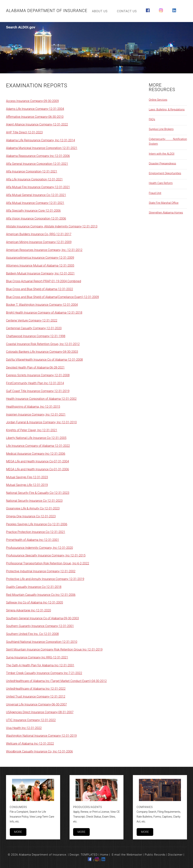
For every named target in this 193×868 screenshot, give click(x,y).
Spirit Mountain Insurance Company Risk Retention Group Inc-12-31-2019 (54, 649)
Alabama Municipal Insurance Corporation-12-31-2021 (42, 148)
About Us (100, 11)
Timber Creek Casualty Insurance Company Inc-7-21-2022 (44, 673)
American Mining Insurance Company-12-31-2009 (39, 242)
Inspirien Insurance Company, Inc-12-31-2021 (36, 415)
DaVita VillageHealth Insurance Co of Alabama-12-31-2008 (44, 360)
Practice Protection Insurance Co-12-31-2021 (36, 532)
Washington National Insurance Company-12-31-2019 (41, 736)
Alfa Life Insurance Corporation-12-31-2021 (34, 179)
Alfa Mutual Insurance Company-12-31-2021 (35, 203)
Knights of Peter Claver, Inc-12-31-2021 (32, 430)
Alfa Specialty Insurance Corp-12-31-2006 (33, 211)
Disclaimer (175, 855)
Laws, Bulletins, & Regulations (167, 109)
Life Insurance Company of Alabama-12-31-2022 (38, 446)
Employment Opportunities (165, 173)
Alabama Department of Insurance (47, 11)
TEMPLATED (89, 855)
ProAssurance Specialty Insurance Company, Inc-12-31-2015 (46, 555)
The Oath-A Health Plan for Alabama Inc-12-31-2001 (40, 665)
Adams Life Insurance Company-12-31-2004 (35, 109)
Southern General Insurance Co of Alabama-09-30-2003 (42, 618)
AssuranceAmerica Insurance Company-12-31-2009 (40, 258)
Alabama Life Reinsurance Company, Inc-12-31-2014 (41, 140)
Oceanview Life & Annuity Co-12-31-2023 (33, 508)
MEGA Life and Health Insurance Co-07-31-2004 (38, 461)
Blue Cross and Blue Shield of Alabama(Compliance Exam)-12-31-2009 (52, 297)
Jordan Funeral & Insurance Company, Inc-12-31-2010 (41, 422)
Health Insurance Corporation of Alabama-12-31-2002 (41, 399)
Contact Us (127, 11)
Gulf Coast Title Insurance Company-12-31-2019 (38, 391)
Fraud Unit (155, 193)
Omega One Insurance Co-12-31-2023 (31, 516)
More (18, 832)
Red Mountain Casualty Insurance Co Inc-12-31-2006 (41, 595)
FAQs (152, 119)
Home (104, 855)
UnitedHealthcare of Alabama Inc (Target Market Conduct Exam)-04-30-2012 (56, 681)
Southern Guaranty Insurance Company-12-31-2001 (40, 626)
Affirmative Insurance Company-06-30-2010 (35, 117)
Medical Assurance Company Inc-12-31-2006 (36, 454)
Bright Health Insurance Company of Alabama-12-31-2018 (44, 313)
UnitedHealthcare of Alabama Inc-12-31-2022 (36, 689)
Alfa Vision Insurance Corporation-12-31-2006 (36, 219)
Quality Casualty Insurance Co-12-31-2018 (34, 587)
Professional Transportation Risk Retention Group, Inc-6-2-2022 (48, 563)
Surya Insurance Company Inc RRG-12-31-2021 (37, 657)
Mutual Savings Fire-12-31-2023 (27, 477)
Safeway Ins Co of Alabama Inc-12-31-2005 (34, 602)
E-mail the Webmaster (127, 855)
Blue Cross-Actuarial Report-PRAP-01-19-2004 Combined (44, 281)
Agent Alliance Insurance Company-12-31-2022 (37, 124)
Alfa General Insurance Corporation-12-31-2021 (37, 164)
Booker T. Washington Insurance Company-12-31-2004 (42, 305)
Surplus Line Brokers (161, 129)
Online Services (158, 100)
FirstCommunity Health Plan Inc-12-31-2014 (35, 383)
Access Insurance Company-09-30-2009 (32, 101)
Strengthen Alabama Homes (166, 213)
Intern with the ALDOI (162, 154)
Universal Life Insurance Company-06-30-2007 (36, 704)
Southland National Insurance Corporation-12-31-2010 (42, 642)
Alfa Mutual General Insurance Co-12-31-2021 (36, 195)
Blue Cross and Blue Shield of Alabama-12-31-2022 (39, 289)
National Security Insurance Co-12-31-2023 (34, 501)
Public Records (155, 855)
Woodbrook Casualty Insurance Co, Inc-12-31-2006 (39, 751)
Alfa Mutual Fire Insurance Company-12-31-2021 (38, 187)
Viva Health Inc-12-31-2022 (24, 728)
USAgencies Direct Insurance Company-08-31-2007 (40, 712)
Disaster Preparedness (163, 163)
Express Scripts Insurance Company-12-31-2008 (38, 375)
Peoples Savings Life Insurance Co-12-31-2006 (37, 524)
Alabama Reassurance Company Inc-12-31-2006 (38, 156)
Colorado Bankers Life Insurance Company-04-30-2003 (42, 352)
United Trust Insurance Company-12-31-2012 (36, 697)
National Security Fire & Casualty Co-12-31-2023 (38, 493)
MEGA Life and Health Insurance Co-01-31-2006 (38, 469)
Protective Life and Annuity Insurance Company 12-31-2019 (45, 579)
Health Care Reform (161, 183)
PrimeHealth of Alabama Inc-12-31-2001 (33, 540)
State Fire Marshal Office (164, 203)
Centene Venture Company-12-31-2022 (32, 320)
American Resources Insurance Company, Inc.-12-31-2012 (44, 250)
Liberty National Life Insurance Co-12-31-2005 (36, 438)
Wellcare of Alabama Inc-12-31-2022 (30, 744)
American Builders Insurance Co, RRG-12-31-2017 (39, 234)
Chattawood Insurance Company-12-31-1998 (36, 336)
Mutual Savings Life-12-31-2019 (27, 485)
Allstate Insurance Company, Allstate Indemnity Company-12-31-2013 (52, 226)
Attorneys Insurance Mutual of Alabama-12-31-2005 (40, 266)
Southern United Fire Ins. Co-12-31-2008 (32, 634)
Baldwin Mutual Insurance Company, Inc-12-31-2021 (40, 273)
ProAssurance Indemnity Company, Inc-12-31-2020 (39, 548)
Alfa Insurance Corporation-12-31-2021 (32, 171)
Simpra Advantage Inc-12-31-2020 (28, 610)
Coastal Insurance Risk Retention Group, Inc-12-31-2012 (43, 344)
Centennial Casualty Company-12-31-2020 (34, 328)
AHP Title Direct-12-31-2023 (24, 132)
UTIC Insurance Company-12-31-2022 (31, 720)
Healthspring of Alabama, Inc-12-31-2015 (33, 407)
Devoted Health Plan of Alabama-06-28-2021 (35, 367)
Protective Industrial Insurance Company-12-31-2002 (41, 571)
